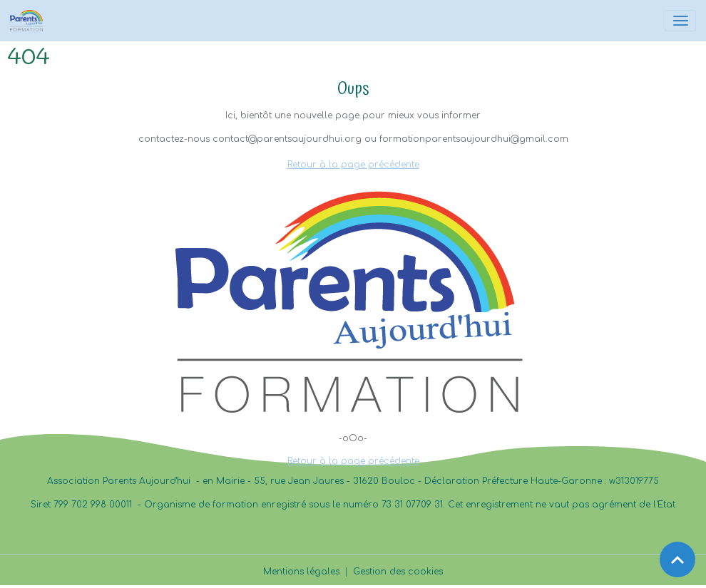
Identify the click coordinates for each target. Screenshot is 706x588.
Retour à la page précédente (353, 165)
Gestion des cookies (398, 572)
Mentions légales (301, 572)
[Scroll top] (677, 559)
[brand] (29, 21)
